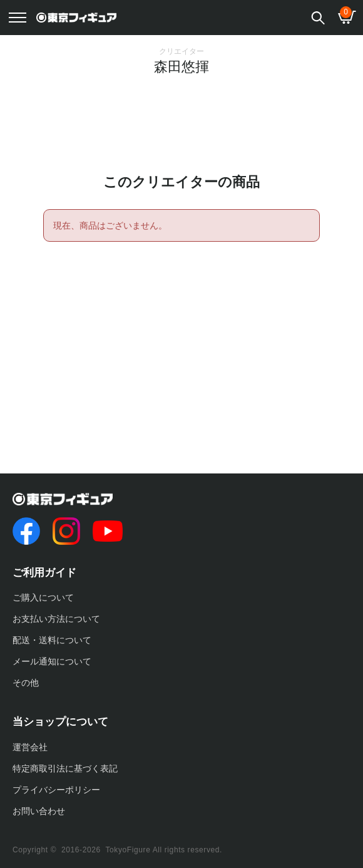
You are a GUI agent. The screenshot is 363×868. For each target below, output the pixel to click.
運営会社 (30, 747)
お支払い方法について (56, 619)
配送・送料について (52, 640)
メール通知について (52, 661)
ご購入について (43, 597)
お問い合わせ (39, 811)
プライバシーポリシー (56, 790)
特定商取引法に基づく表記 (65, 768)
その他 (26, 683)
